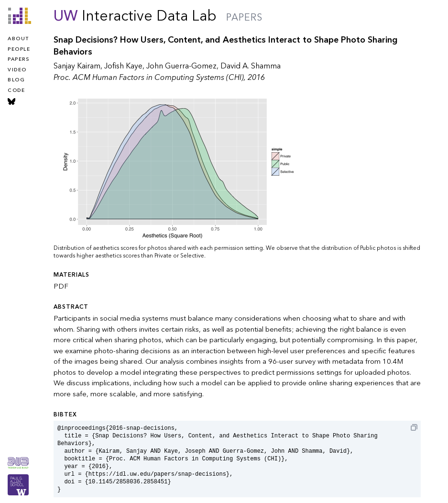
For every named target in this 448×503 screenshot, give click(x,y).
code (16, 90)
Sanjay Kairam (77, 66)
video (17, 70)
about (18, 39)
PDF (61, 286)
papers (18, 59)
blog (16, 80)
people (19, 49)
